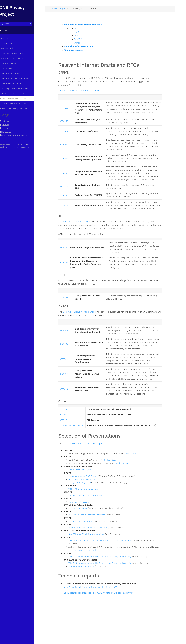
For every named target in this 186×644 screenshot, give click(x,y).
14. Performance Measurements (16, 104)
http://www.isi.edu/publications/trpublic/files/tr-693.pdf (96, 607)
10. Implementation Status (14, 83)
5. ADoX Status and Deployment (16, 58)
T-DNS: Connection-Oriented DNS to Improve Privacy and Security (104, 577)
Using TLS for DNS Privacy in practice (90, 554)
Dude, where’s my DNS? (84, 502)
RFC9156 (67, 392)
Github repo (9, 121)
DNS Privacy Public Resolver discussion (91, 535)
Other (81, 43)
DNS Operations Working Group (83, 325)
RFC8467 (67, 205)
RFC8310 (67, 182)
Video (139, 473)
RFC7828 (67, 409)
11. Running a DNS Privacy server (16, 88)
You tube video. (99, 515)
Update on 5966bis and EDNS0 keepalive (92, 548)
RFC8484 (68, 311)
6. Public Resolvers (10, 63)
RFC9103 (67, 137)
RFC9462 (68, 261)
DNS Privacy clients (81, 515)
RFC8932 (68, 165)
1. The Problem (9, 38)
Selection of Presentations (83, 47)
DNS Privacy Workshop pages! (92, 463)
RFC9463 (68, 276)
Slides (133, 473)
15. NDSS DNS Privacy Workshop (16, 109)
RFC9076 (68, 152)
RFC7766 (67, 374)
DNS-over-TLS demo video (94, 570)
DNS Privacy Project (61, 9)
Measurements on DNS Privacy (87, 496)
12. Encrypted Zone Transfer (14, 94)
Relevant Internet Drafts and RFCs (87, 25)
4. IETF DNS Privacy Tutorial (14, 53)
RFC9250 (68, 125)
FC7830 (68, 217)
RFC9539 (68, 110)
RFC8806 (68, 357)
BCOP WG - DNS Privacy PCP (86, 499)
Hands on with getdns (83, 522)
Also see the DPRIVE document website (83, 91)
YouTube (7, 125)
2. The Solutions (9, 43)
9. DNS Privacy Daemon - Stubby (17, 78)
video (94, 490)
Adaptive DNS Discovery (79, 235)
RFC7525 (67, 435)
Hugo (30, 144)
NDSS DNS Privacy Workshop (16, 135)
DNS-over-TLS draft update (85, 541)
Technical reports (77, 51)
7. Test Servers (8, 68)
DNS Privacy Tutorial (82, 528)
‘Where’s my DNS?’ (82, 490)
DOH (80, 36)
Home (6, 31)
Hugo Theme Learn (17, 144)
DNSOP (82, 40)
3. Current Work (9, 48)
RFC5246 (68, 429)
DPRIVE (82, 29)
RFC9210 (67, 344)
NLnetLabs (8, 132)
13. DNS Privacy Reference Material (17, 99)
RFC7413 (67, 440)
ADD (80, 32)
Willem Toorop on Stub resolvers (88, 509)
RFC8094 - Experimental (75, 445)
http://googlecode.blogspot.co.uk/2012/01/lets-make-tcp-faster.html (103, 613)
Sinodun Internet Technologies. (20, 147)
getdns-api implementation (85, 586)
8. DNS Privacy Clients (12, 73)
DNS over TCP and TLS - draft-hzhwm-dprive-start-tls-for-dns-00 (104, 560)
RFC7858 (67, 197)
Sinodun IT (8, 128)
